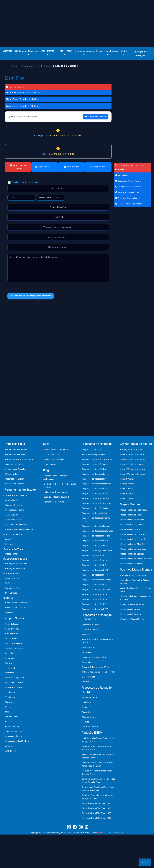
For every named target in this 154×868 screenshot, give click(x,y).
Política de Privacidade (54, 459)
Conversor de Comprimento (18, 608)
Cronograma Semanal (15, 569)
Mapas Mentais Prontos (131, 609)
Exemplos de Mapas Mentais (133, 604)
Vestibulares (11, 692)
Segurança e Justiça (91, 625)
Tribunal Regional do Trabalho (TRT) (98, 672)
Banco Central (88, 677)
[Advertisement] (77, 20)
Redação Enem (50, 476)
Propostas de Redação (15, 469)
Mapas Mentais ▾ (64, 53)
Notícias (9, 702)
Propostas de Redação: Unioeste (97, 580)
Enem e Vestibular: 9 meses (132, 455)
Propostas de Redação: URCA (95, 541)
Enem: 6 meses (127, 494)
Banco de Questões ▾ (28, 53)
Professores (11, 707)
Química (48, 66)
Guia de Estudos (12, 634)
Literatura (60, 502)
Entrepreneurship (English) (17, 741)
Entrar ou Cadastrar (96, 117)
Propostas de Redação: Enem (95, 464)
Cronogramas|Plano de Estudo (19, 459)
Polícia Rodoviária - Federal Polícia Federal (97, 641)
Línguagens (62, 492)
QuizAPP (9, 539)
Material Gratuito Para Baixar (57, 450)
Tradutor (9, 612)
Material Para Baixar (14, 479)
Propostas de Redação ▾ (107, 53)
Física (56, 484)
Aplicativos (10, 653)
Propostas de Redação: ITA (94, 479)
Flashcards (10, 544)
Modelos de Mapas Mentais (132, 619)
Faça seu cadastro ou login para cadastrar (31, 296)
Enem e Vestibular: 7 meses (132, 464)
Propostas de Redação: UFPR (95, 575)
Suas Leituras (11, 593)
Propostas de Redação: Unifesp (96, 536)
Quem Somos (50, 464)
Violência (86, 635)
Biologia (47, 484)
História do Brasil (69, 484)
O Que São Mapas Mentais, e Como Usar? (135, 590)
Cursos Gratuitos (13, 727)
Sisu (7, 712)
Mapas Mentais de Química (132, 525)
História (48, 487)
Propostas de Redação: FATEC (95, 546)
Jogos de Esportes (13, 731)
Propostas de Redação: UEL (94, 565)
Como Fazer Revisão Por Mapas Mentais (134, 582)
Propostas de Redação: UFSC (95, 585)
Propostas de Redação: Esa (94, 469)
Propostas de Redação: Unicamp (96, 503)
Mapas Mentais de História (132, 564)
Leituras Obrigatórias (15, 678)
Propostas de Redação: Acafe (95, 508)
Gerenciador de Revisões (16, 450)
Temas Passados (90, 698)
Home (15, 66)
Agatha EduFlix (12, 500)
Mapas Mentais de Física (131, 515)
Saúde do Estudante (14, 648)
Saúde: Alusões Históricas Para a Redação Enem (96, 748)
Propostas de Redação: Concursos (97, 459)
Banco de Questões (14, 464)
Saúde (85, 707)
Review (9, 663)
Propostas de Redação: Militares (96, 484)
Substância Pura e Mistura (128, 181)
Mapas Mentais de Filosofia (132, 544)
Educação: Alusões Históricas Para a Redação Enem (98, 756)
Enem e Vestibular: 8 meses (132, 459)
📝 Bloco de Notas (71, 167)
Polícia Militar (88, 648)
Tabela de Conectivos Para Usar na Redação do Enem (97, 797)
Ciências (9, 722)
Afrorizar (9, 746)
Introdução (121, 175)
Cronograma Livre (31, 66)
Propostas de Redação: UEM (95, 560)
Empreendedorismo (14, 736)
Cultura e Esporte (90, 727)
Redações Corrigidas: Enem (94, 455)
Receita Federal (89, 662)
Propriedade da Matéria (127, 198)
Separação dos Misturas (127, 192)
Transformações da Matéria (129, 204)
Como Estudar (12, 624)
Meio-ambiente (89, 717)
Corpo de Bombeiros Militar (94, 657)
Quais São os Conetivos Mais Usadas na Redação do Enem (98, 789)
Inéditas (86, 682)
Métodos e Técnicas (14, 644)
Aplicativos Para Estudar (16, 525)
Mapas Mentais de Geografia (133, 554)
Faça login (39, 136)
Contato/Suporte (51, 455)
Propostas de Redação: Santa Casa (98, 531)
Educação (86, 712)
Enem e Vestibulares (14, 629)
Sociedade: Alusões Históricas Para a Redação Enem (98, 740)
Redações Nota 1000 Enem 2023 (96, 818)
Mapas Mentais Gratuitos (131, 614)
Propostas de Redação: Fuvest (96, 474)
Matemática (49, 492)
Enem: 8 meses (127, 484)
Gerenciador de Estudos (16, 455)
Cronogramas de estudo (131, 450)
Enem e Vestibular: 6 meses (132, 469)
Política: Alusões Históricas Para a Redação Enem (97, 772)
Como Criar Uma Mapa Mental (134, 575)
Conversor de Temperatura (17, 603)
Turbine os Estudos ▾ (84, 53)
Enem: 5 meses (127, 498)
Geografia (48, 502)
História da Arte (60, 497)
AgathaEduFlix (12, 515)
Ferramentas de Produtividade (19, 530)
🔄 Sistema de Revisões (45, 167)
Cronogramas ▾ (47, 53)
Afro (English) (11, 751)
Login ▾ (124, 53)
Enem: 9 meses (127, 479)
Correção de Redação (140, 54)
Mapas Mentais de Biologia (132, 520)
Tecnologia (10, 668)
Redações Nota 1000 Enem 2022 (96, 813)
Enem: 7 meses (127, 489)
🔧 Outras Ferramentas (98, 167)
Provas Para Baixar (14, 687)
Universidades (12, 717)
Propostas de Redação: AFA (94, 513)
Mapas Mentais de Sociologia (133, 549)
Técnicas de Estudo (14, 520)
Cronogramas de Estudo (16, 564)
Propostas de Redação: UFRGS (96, 494)
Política (85, 722)
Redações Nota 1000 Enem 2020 (97, 803)
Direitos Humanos (90, 630)
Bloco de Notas (12, 578)
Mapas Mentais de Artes (131, 530)
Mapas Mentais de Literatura (133, 534)
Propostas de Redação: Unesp (95, 498)
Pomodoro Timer (13, 588)
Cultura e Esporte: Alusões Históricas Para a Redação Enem (98, 781)
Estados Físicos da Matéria (128, 187)
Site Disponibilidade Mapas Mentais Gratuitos (135, 598)
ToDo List (10, 583)
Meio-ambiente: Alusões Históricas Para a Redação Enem (97, 764)
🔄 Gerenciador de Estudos (18, 167)
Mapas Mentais (12, 474)
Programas (10, 658)
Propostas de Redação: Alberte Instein (96, 520)
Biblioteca (10, 673)
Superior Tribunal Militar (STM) (95, 667)
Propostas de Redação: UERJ (95, 489)
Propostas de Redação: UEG (95, 555)
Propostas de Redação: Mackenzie (97, 551)
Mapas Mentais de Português (133, 539)
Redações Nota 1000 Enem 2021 (96, 808)
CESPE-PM (87, 652)
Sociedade (87, 702)
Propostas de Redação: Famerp (96, 526)
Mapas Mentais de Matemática (134, 510)
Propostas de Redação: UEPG (95, 570)
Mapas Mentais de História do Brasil (136, 559)
